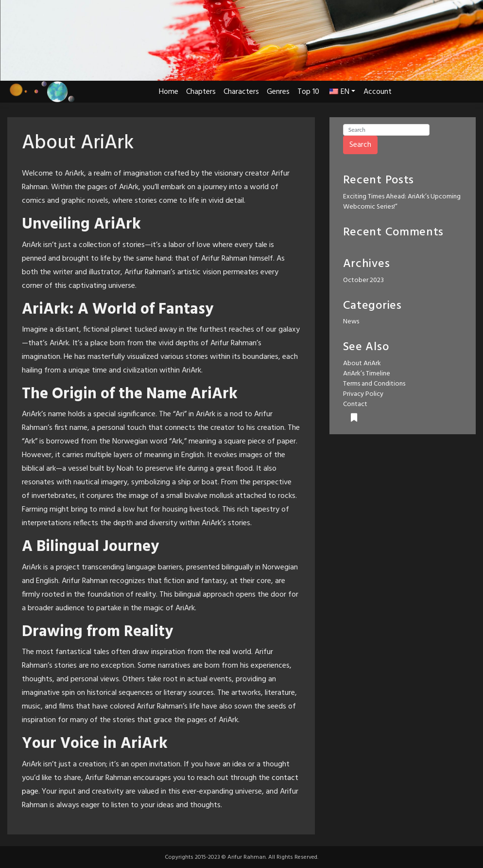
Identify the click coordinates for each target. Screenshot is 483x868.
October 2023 (363, 280)
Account (378, 92)
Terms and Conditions (374, 384)
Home (169, 92)
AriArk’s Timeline (367, 374)
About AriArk (362, 363)
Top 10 (308, 92)
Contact (355, 404)
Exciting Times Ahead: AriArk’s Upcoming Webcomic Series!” (402, 202)
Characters (241, 92)
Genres (278, 92)
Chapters (201, 92)
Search (360, 145)
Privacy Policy (363, 394)
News (351, 322)
